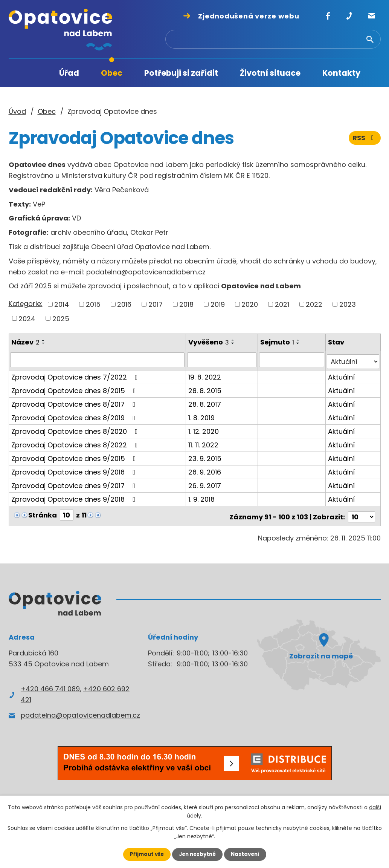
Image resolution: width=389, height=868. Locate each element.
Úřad (69, 73)
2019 (218, 304)
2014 (62, 304)
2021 (282, 304)
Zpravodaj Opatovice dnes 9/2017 (75, 483)
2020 (250, 304)
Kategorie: (26, 304)
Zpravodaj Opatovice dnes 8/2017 (75, 402)
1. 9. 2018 (202, 497)
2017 (156, 304)
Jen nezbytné (198, 854)
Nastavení (247, 854)
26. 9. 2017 (205, 483)
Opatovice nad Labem (261, 286)
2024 (27, 318)
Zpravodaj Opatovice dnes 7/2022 (76, 375)
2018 (186, 304)
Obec (112, 73)
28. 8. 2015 (205, 388)
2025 (61, 318)
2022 (314, 304)
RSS (364, 139)
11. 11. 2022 (204, 443)
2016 (124, 304)
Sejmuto (278, 342)
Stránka (43, 513)
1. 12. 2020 (204, 429)
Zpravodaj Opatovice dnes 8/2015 (75, 388)
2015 (93, 304)
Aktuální (342, 375)
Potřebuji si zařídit (181, 73)
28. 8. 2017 (205, 402)
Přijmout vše (145, 854)
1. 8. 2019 (202, 416)
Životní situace (270, 73)
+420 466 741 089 (50, 685)
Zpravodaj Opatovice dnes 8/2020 (76, 429)
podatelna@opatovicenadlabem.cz (146, 272)
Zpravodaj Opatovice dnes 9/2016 (75, 470)
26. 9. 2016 (205, 470)
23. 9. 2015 (205, 456)
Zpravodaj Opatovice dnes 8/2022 (76, 443)
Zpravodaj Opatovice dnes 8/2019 (75, 416)
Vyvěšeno (209, 342)
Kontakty (341, 73)
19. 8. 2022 (205, 375)
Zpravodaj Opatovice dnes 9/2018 (75, 497)
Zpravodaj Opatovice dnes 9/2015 (75, 456)
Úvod (33, 73)
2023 (348, 304)
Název (25, 342)
